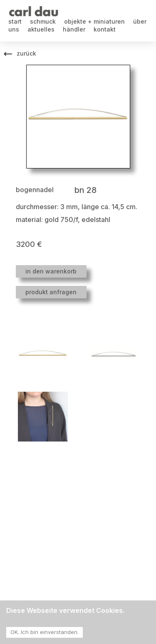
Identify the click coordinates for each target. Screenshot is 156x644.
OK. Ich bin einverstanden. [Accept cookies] (45, 632)
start (15, 21)
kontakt (105, 29)
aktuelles (41, 29)
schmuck (43, 21)
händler (74, 29)
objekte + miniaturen (94, 21)
